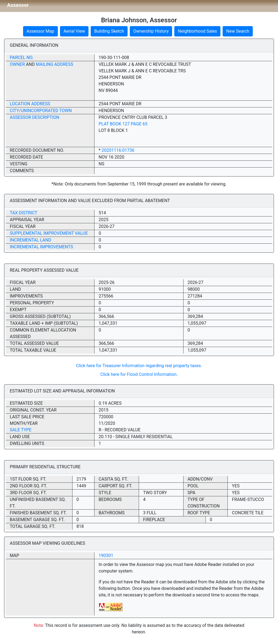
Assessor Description (35, 117)
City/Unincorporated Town (41, 111)
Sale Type (21, 430)
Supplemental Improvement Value (49, 233)
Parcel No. (22, 58)
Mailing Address (55, 64)
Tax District (23, 213)
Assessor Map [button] (40, 31)
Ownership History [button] (151, 31)
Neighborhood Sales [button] (197, 31)
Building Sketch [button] (109, 31)
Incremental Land (30, 240)
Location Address (30, 104)
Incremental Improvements (41, 247)
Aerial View (74, 31)
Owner (17, 64)
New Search (238, 31)
